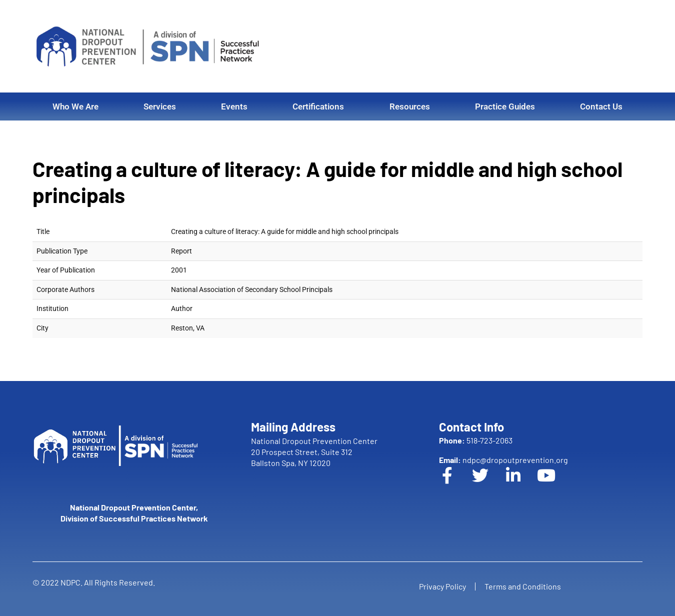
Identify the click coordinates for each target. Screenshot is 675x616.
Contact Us (601, 106)
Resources (410, 106)
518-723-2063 (476, 440)
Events (234, 106)
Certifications (318, 106)
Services (160, 106)
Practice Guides (505, 106)
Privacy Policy (441, 586)
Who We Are (75, 106)
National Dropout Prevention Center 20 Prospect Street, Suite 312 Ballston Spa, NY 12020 (314, 452)
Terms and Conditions (524, 586)
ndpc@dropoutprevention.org (503, 460)
